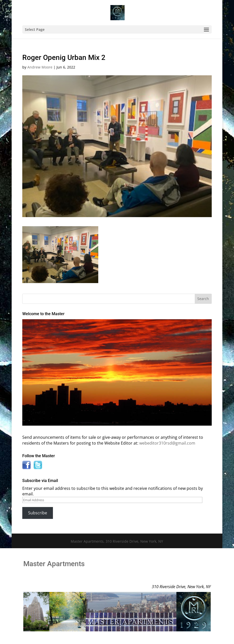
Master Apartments (54, 564)
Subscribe (38, 513)
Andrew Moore (40, 67)
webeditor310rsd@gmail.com (167, 443)
